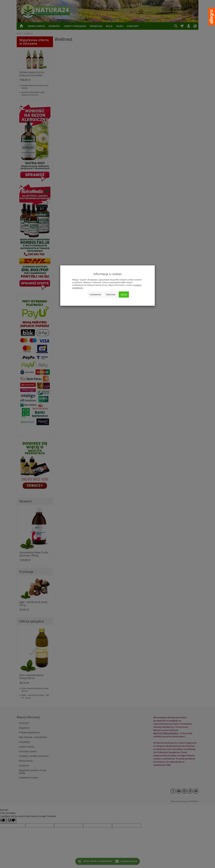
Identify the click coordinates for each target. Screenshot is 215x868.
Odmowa (111, 294)
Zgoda (124, 294)
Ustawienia (95, 294)
